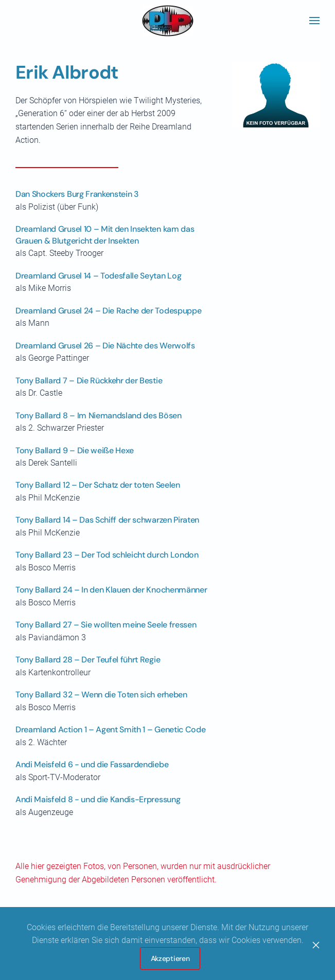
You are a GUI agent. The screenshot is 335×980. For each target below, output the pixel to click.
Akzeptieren (170, 958)
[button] (314, 21)
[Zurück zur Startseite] (168, 21)
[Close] (316, 945)
